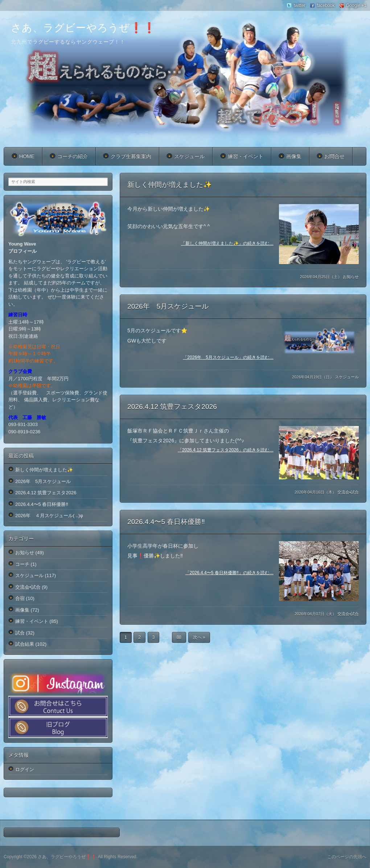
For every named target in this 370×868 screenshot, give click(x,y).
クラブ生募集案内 (131, 156)
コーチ (22, 564)
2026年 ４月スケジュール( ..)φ (49, 516)
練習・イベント (246, 156)
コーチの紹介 (73, 156)
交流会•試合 (348, 492)
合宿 (20, 598)
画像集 (294, 156)
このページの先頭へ (347, 857)
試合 (20, 633)
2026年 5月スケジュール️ (168, 306)
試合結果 (25, 644)
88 (179, 637)
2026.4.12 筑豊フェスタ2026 (172, 407)
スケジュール (189, 156)
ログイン (25, 769)
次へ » (199, 637)
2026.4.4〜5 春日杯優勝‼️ (166, 522)
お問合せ (334, 156)
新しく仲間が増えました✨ (170, 185)
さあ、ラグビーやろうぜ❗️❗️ (83, 28)
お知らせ (351, 277)
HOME (27, 156)
